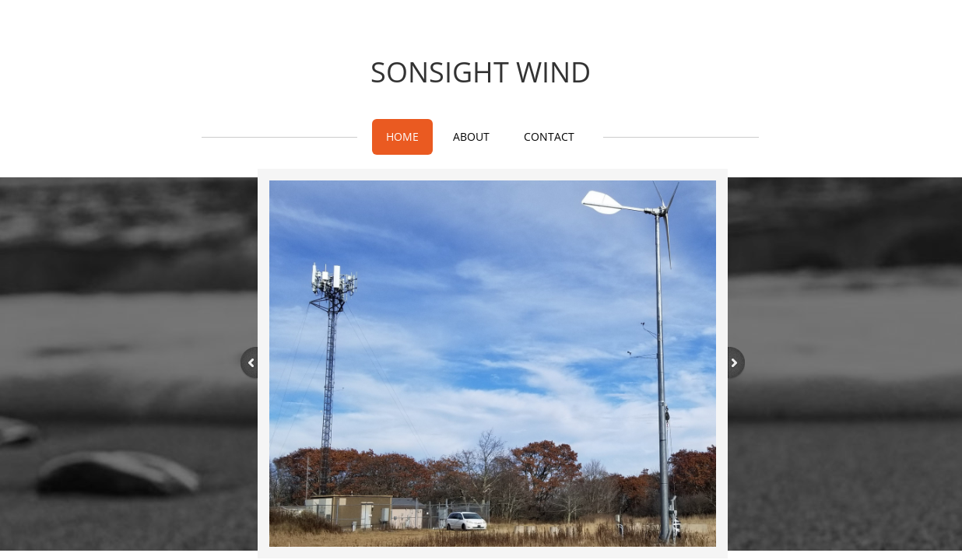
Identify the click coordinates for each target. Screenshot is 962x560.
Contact (549, 136)
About (471, 136)
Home (402, 136)
